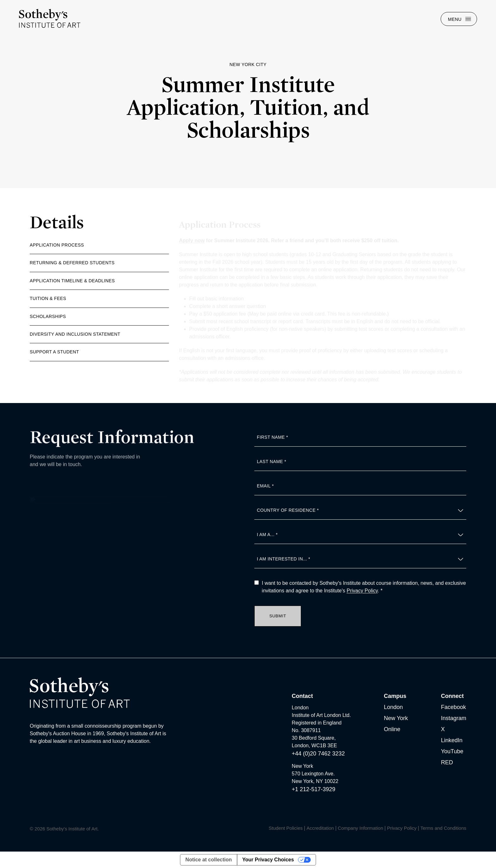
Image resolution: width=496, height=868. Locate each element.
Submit (278, 616)
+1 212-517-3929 (313, 789)
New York (396, 718)
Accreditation (320, 828)
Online (392, 729)
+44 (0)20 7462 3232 (318, 754)
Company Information (360, 828)
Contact (302, 696)
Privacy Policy (362, 591)
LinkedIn (452, 740)
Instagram (454, 718)
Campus (395, 696)
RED (447, 762)
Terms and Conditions (443, 828)
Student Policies (286, 828)
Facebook (453, 707)
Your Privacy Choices (268, 860)
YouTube (452, 751)
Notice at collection (209, 860)
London (394, 707)
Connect (452, 696)
